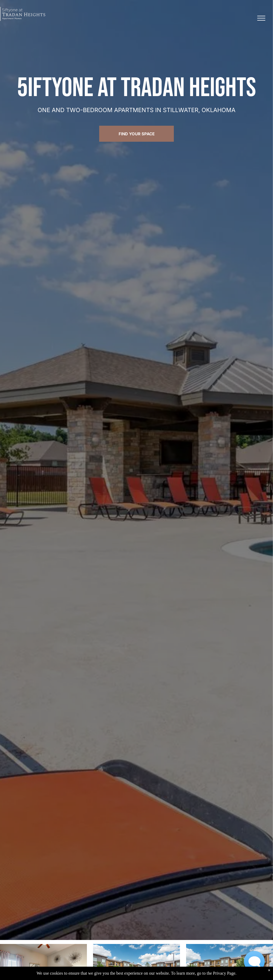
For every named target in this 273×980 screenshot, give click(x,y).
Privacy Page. (225, 974)
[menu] (261, 18)
